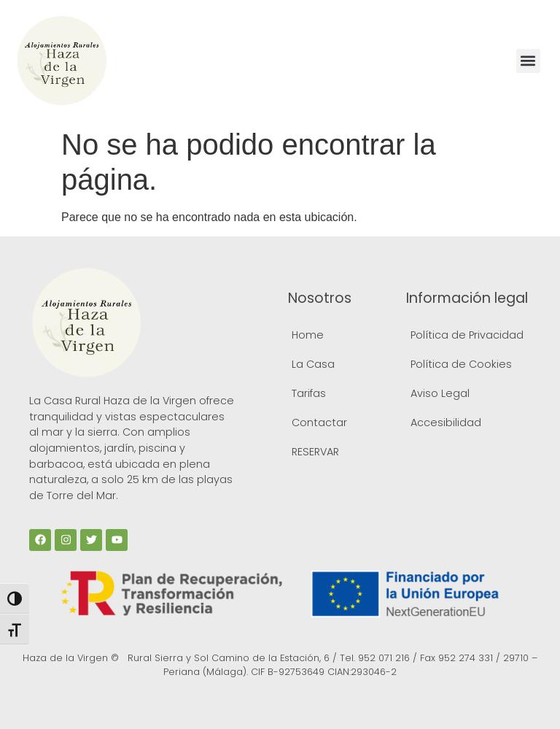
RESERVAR (315, 452)
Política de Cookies (461, 364)
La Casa (313, 364)
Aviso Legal (440, 393)
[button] (528, 61)
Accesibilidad (446, 423)
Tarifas (309, 393)
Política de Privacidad (467, 335)
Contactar (319, 423)
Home (308, 335)
